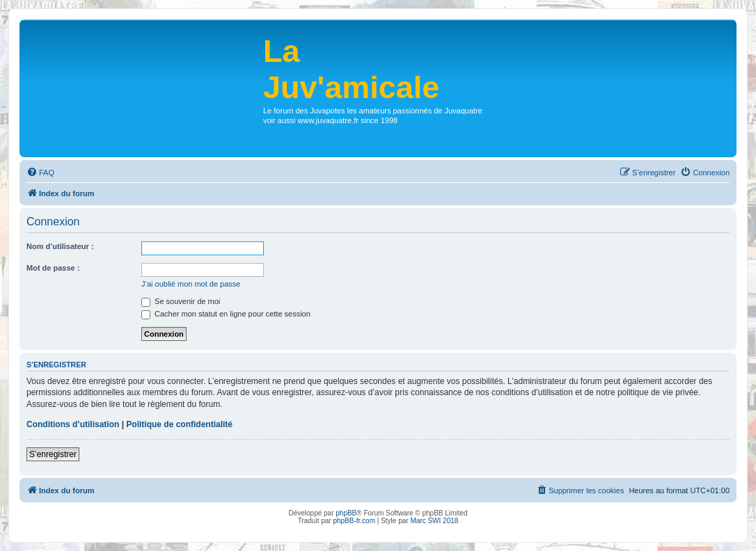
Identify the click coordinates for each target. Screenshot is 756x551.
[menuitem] (40, 173)
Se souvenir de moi (181, 301)
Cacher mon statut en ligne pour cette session (226, 314)
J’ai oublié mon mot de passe (191, 284)
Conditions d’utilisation (73, 424)
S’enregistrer (53, 454)
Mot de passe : (53, 268)
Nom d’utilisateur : (60, 246)
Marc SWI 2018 (434, 521)
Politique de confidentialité (179, 424)
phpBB (346, 513)
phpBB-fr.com (354, 521)
